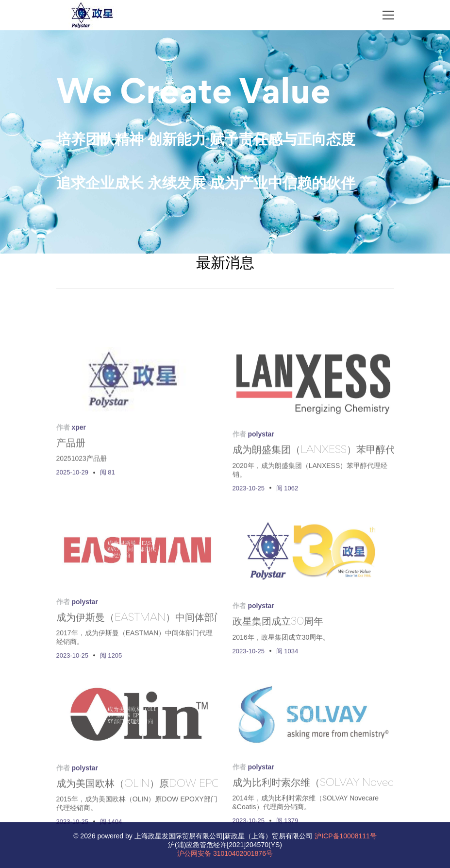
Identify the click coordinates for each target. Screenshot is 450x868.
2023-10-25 (249, 525)
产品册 (71, 478)
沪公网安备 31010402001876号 (225, 853)
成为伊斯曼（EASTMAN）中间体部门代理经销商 (164, 656)
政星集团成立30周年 (278, 660)
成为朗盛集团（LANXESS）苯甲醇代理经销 (328, 488)
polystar (261, 471)
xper (79, 461)
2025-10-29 (73, 506)
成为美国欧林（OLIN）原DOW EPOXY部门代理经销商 (179, 822)
